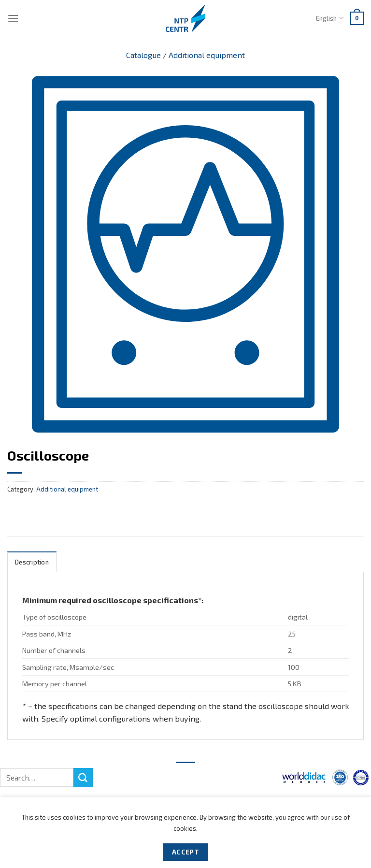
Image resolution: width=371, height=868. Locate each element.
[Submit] (83, 778)
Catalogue (143, 55)
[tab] (32, 562)
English (329, 18)
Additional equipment (207, 55)
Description (32, 562)
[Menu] (13, 18)
